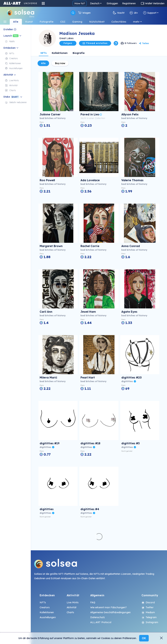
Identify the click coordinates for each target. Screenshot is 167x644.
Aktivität (72, 607)
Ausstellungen (48, 617)
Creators (45, 607)
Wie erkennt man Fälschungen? (109, 607)
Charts (70, 612)
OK (144, 638)
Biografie (79, 53)
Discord (148, 602)
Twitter (148, 607)
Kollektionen (60, 53)
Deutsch (95, 3)
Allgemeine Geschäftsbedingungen (110, 612)
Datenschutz (98, 617)
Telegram (149, 617)
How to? (80, 3)
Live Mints (73, 602)
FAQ (93, 602)
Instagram (150, 622)
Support (150, 13)
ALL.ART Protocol (101, 622)
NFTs (44, 53)
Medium (148, 612)
